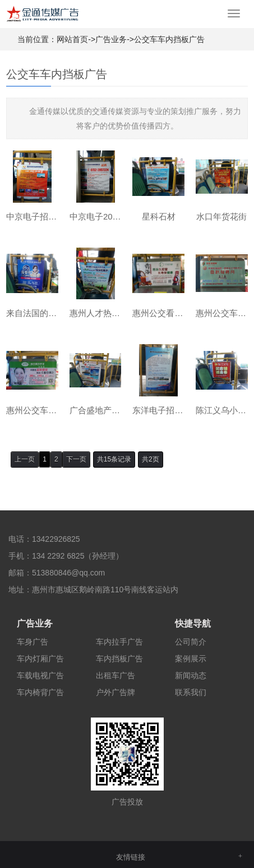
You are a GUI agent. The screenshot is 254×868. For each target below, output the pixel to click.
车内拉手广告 (119, 642)
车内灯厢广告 (40, 659)
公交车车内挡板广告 (169, 39)
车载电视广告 (40, 675)
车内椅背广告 (40, 692)
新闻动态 (191, 675)
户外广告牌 (116, 692)
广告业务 (111, 39)
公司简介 (191, 642)
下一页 (76, 459)
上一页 (25, 459)
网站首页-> (76, 39)
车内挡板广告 (119, 659)
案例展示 (191, 659)
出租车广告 (116, 675)
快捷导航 (193, 623)
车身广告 (33, 642)
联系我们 (191, 692)
